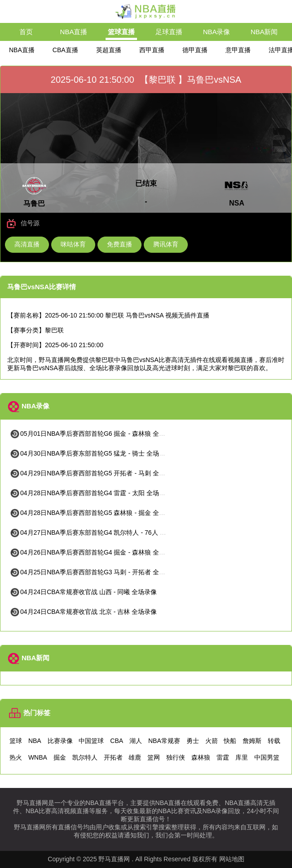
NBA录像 (217, 32)
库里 (242, 757)
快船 (230, 741)
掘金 (60, 757)
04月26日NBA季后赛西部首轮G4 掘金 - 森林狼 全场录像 (94, 552)
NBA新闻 (264, 32)
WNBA (38, 757)
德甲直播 (195, 50)
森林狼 (201, 757)
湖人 (136, 741)
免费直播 (119, 244)
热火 (16, 757)
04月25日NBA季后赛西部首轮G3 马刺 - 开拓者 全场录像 (94, 572)
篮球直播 (121, 32)
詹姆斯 (252, 741)
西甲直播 (152, 50)
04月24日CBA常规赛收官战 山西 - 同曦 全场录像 (83, 592)
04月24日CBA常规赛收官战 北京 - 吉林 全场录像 (83, 612)
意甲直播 (238, 50)
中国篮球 (91, 741)
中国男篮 (267, 757)
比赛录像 (60, 741)
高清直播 (27, 244)
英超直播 (109, 50)
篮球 (16, 741)
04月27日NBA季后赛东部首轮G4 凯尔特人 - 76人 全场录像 (97, 532)
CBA (117, 741)
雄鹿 (135, 757)
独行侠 (176, 757)
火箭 (212, 741)
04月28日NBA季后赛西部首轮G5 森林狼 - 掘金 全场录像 (94, 513)
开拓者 (113, 757)
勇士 (193, 741)
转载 (274, 741)
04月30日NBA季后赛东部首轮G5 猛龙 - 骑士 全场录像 (91, 453)
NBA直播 (74, 32)
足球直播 (169, 32)
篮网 (154, 757)
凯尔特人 (85, 757)
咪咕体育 (73, 244)
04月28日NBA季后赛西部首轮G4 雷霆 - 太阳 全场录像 (91, 493)
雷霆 (223, 757)
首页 (26, 32)
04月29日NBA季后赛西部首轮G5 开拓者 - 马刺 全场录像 (94, 473)
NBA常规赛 (164, 741)
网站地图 (232, 859)
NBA (35, 741)
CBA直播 (65, 50)
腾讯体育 (166, 244)
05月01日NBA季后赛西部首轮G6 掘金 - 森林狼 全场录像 (94, 434)
